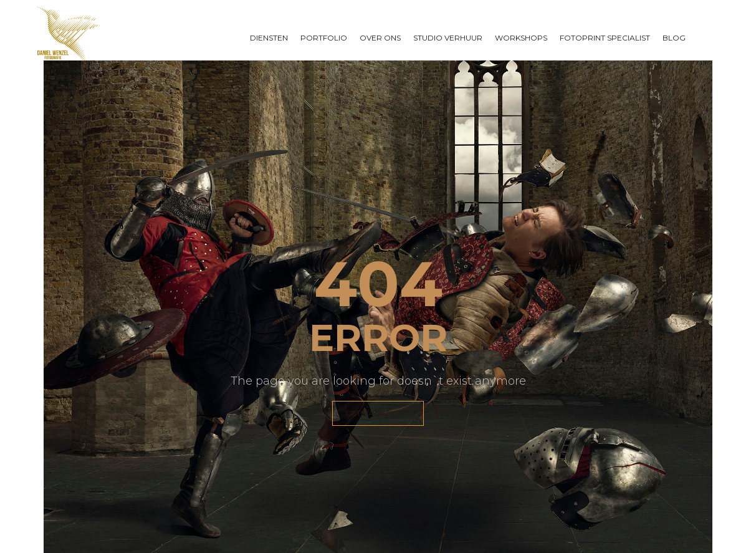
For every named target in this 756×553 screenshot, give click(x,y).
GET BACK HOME (378, 413)
